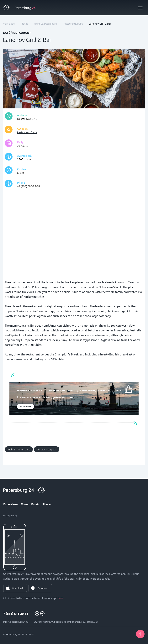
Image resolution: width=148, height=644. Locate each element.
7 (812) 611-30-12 (16, 614)
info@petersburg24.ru (16, 622)
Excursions (11, 504)
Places (47, 504)
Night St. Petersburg (19, 449)
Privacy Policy (10, 515)
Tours (25, 504)
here (61, 598)
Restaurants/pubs (27, 132)
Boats (35, 504)
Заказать (26, 406)
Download (18, 588)
